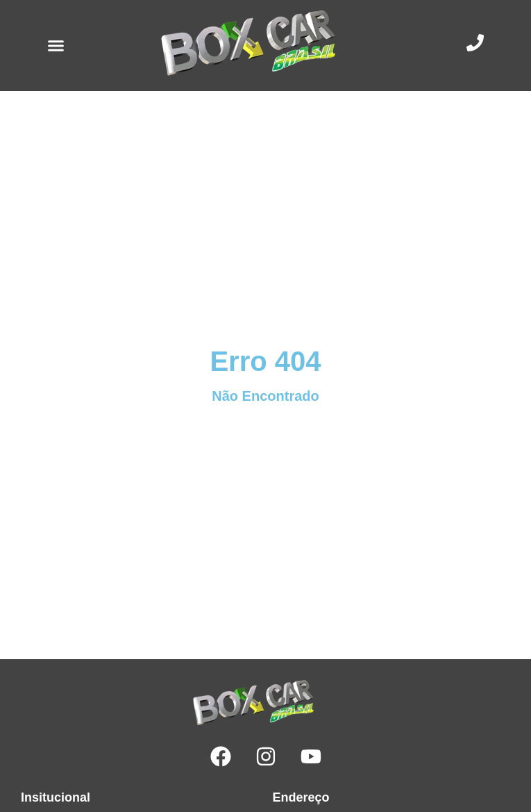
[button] (56, 46)
